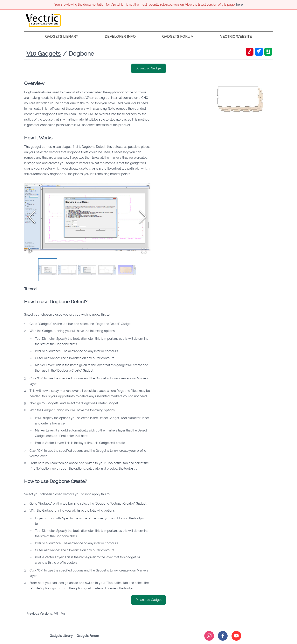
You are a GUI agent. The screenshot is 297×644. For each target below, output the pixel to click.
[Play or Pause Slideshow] (31, 250)
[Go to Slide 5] (127, 270)
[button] (87, 217)
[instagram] (209, 636)
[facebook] (223, 636)
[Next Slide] (143, 217)
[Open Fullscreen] (144, 250)
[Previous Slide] (32, 217)
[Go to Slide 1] (48, 270)
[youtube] (236, 636)
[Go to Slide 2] (67, 270)
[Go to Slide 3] (87, 270)
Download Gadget (148, 68)
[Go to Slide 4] (107, 270)
